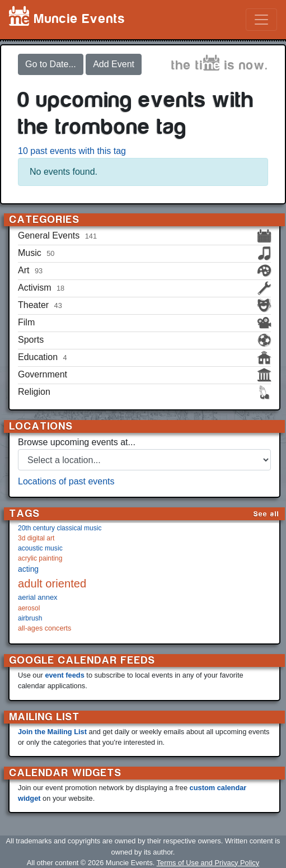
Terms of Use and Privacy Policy (208, 863)
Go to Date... (51, 64)
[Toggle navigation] (261, 20)
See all (266, 514)
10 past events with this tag (72, 151)
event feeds (64, 675)
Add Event (114, 64)
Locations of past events (66, 481)
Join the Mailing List (52, 732)
